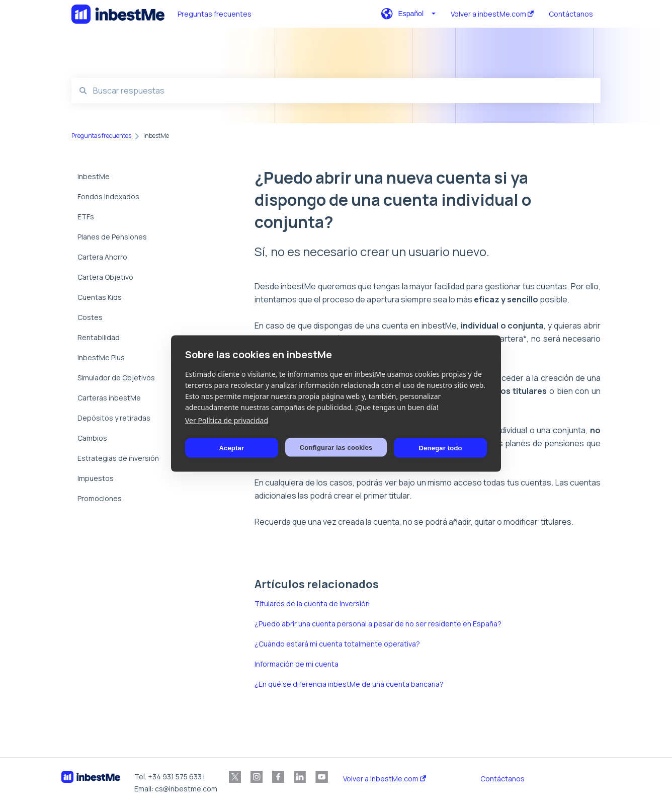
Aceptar (231, 448)
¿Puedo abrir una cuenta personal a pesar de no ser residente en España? (378, 624)
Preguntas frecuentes (215, 14)
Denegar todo (441, 448)
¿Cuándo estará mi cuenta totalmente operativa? (337, 644)
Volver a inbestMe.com (385, 779)
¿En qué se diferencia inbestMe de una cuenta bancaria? (349, 684)
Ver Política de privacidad (227, 420)
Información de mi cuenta (297, 664)
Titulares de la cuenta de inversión (312, 603)
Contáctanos (502, 779)
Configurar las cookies (336, 447)
